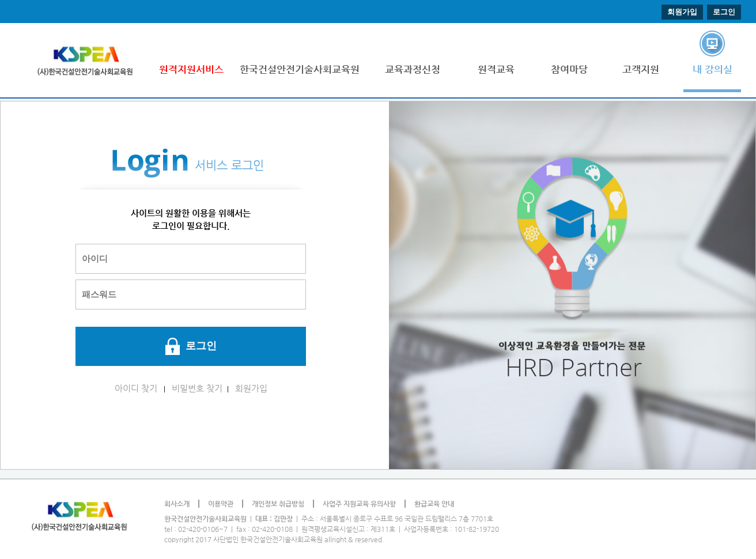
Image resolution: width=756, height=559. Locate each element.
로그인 (724, 12)
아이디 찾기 (136, 388)
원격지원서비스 (191, 69)
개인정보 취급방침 (278, 504)
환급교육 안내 (434, 504)
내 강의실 (712, 69)
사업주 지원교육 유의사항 (359, 504)
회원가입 (682, 12)
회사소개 (177, 504)
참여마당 (569, 69)
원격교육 (496, 69)
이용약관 (221, 504)
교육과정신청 (413, 69)
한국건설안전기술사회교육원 (300, 69)
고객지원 (641, 69)
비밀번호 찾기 (197, 388)
